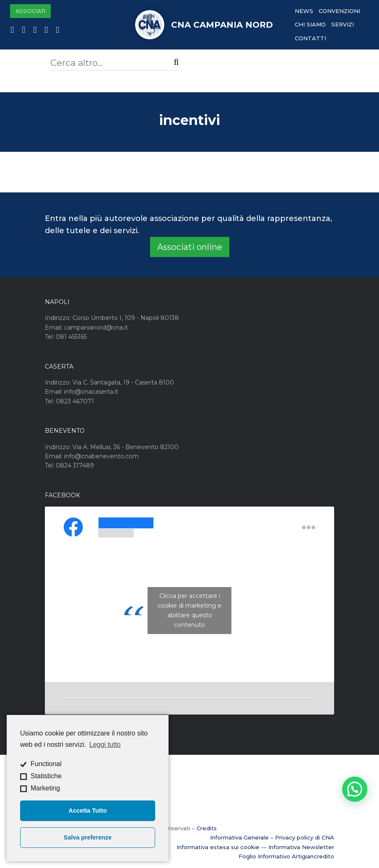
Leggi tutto (105, 745)
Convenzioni (339, 11)
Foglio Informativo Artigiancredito (286, 856)
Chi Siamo (310, 24)
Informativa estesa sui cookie (218, 847)
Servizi (343, 24)
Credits (207, 828)
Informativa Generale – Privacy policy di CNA (272, 837)
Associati (30, 11)
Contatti (310, 38)
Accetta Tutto (88, 811)
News (304, 11)
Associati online (190, 247)
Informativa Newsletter (301, 847)
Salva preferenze (88, 837)
